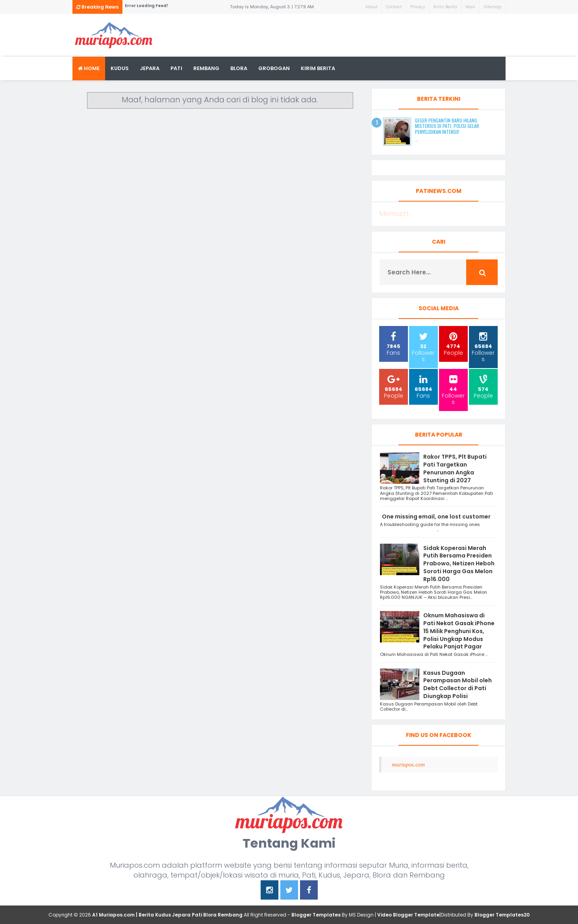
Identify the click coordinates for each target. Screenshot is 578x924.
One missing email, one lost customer (437, 517)
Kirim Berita (445, 7)
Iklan (470, 7)
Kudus (120, 68)
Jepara (150, 68)
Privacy (418, 7)
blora (239, 68)
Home (89, 68)
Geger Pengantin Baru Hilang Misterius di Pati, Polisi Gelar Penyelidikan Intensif (447, 126)
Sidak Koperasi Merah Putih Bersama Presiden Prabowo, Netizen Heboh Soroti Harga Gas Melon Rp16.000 (459, 564)
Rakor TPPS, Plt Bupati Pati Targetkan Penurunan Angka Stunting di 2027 (455, 468)
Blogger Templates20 (502, 915)
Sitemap (492, 7)
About (371, 7)
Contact (394, 7)
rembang (206, 68)
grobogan (274, 68)
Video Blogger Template (408, 915)
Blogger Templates (316, 915)
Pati (176, 68)
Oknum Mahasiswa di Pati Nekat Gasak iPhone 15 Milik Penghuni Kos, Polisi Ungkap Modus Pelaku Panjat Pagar (459, 631)
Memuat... (396, 214)
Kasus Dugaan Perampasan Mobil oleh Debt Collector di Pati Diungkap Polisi (458, 684)
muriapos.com (408, 764)
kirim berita (318, 68)
